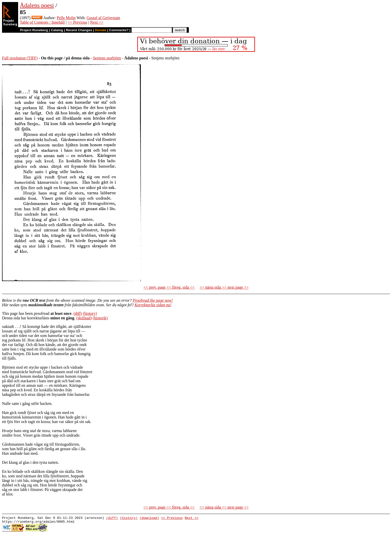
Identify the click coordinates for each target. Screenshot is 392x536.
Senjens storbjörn (107, 58)
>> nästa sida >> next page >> (224, 287)
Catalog (57, 30)
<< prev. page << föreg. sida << (169, 287)
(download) (149, 518)
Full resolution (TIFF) (20, 58)
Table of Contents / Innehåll (42, 22)
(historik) (100, 318)
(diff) (78, 313)
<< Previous (77, 22)
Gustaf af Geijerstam (103, 18)
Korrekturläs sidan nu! (153, 305)
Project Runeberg (34, 30)
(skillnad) (84, 318)
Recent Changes (79, 30)
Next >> (97, 22)
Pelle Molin (66, 18)
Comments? (119, 30)
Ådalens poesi (37, 5)
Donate (101, 30)
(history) (90, 313)
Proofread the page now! (153, 300)
